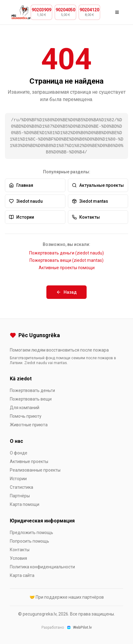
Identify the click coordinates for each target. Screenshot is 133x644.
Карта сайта (22, 575)
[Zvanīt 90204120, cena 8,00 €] (89, 12)
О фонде (19, 453)
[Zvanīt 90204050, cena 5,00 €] (65, 12)
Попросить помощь (29, 541)
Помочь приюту (26, 416)
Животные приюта (29, 425)
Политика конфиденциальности (42, 567)
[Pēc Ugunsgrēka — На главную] (21, 12)
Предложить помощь (31, 533)
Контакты (86, 217)
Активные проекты (29, 461)
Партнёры (20, 496)
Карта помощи (25, 504)
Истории (22, 217)
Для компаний (25, 408)
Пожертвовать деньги (32, 390)
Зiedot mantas (90, 201)
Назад (66, 292)
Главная (21, 185)
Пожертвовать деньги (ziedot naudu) (66, 253)
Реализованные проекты (35, 470)
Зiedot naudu (26, 201)
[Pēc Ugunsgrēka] (66, 335)
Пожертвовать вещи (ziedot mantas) (66, 260)
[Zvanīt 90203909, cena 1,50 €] (41, 12)
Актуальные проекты (98, 185)
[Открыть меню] (117, 12)
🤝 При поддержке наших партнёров (67, 597)
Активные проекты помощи (67, 268)
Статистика (22, 487)
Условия (18, 558)
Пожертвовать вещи (31, 399)
